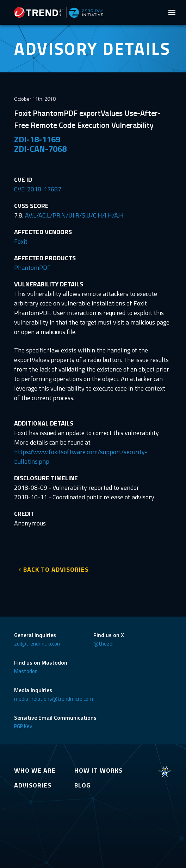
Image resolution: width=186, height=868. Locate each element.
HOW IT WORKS (98, 770)
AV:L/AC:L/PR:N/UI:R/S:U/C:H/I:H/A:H (74, 215)
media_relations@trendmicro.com (54, 699)
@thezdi (103, 644)
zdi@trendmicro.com (38, 644)
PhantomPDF (32, 267)
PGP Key (23, 726)
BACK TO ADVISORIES (56, 569)
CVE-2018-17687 (38, 189)
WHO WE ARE (35, 770)
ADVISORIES (33, 785)
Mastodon (26, 671)
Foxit (21, 241)
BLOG (82, 785)
